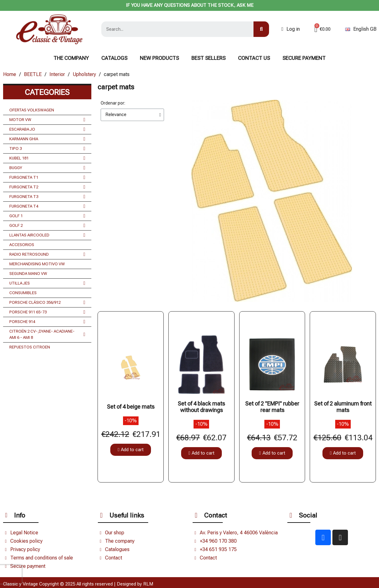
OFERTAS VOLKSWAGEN (32, 110)
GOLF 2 (47, 226)
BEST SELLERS (208, 58)
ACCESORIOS (22, 245)
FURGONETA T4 (47, 206)
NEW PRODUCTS (159, 58)
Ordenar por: (113, 103)
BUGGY (47, 168)
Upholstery (84, 74)
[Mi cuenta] (291, 29)
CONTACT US (254, 58)
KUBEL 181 (47, 158)
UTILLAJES (47, 283)
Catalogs (114, 58)
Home (10, 74)
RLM (148, 584)
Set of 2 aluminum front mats (343, 407)
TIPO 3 (47, 149)
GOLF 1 (47, 216)
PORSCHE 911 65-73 (47, 312)
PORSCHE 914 (47, 322)
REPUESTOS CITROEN (30, 347)
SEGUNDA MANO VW (28, 274)
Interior (57, 74)
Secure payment (304, 58)
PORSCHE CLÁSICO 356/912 (47, 303)
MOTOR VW (47, 120)
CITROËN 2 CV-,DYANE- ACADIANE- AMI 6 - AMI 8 (47, 334)
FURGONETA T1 (47, 177)
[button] (131, 450)
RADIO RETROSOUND (47, 254)
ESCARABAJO (47, 129)
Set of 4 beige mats (131, 407)
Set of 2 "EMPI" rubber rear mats (272, 407)
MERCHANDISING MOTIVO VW (37, 264)
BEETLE (33, 74)
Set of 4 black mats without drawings (201, 407)
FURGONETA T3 (47, 197)
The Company (71, 58)
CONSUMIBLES (23, 293)
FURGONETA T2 (47, 187)
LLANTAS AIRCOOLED (47, 235)
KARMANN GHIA (47, 139)
